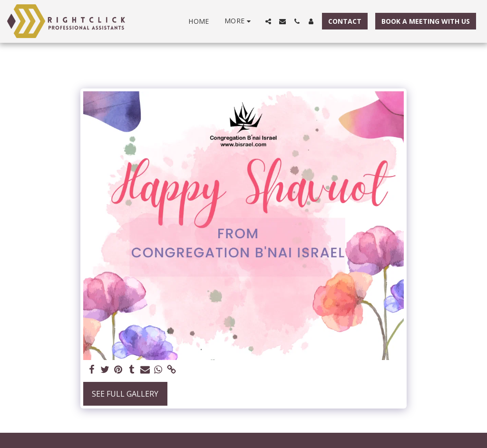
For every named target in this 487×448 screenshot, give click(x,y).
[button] (268, 21)
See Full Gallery (125, 394)
